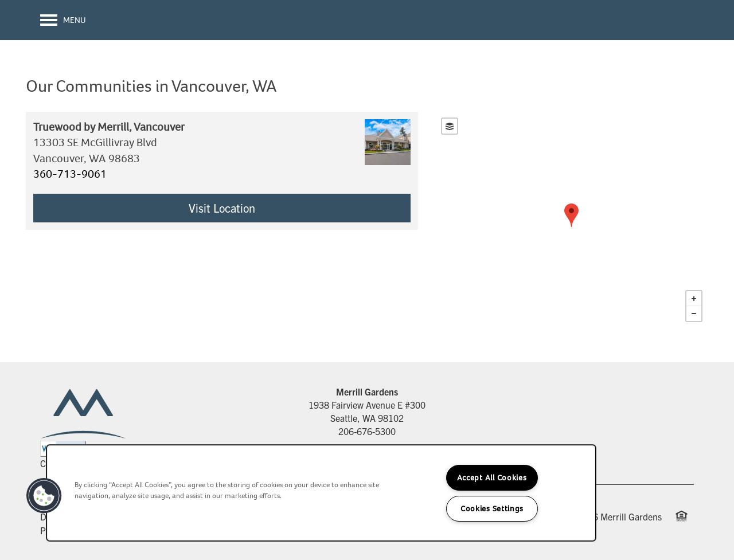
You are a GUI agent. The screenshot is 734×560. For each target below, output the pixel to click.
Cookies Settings (492, 509)
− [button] (694, 314)
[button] (653, 20)
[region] (321, 493)
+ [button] (694, 299)
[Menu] (63, 20)
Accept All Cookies (492, 478)
